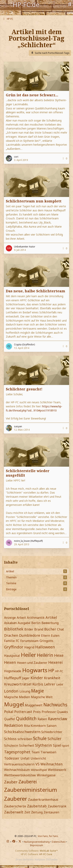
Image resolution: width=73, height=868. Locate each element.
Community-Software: (36, 851)
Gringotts (46, 641)
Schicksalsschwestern (22, 732)
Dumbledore (30, 635)
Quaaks (62, 712)
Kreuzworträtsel (18, 684)
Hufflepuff (13, 678)
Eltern (46, 636)
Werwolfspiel (39, 770)
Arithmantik (36, 618)
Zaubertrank (57, 806)
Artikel (51, 617)
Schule (40, 738)
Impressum (36, 845)
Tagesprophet (17, 752)
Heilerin (45, 655)
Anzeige (10, 618)
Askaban (10, 623)
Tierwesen (48, 752)
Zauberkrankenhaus (43, 800)
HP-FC (59, 671)
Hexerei (55, 662)
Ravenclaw (58, 719)
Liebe (60, 684)
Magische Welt (42, 697)
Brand (39, 629)
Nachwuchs (55, 705)
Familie (9, 641)
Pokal (9, 712)
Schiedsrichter (52, 732)
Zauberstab (37, 806)
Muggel (14, 704)
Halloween (45, 647)
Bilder (29, 629)
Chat (60, 629)
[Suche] (70, 4)
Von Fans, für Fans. (48, 836)
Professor (49, 712)
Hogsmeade (13, 671)
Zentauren (51, 812)
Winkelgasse (46, 775)
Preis (37, 712)
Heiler (28, 655)
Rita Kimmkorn (35, 726)
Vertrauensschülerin (19, 764)
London (11, 691)
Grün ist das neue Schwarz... (32, 95)
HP (51, 670)
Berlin (36, 623)
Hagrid (29, 647)
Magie (37, 691)
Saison (52, 726)
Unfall (25, 758)
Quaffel (10, 719)
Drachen (11, 635)
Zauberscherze (15, 806)
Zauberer (16, 799)
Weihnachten (51, 764)
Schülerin (11, 746)
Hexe (59, 655)
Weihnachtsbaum (17, 770)
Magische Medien (17, 697)
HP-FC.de (26, 5)
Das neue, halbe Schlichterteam (36, 291)
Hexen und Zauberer (32, 663)
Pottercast (23, 712)
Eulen (55, 636)
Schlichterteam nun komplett (34, 201)
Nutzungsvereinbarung (37, 842)
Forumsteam (29, 641)
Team (35, 752)
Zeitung (37, 812)
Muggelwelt (34, 705)
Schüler (55, 739)
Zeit (27, 812)
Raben (42, 719)
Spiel (57, 745)
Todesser (12, 758)
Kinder (37, 678)
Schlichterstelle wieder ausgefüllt (28, 473)
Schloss (10, 739)
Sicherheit (27, 746)
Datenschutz (59, 842)
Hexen (10, 662)
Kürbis (38, 684)
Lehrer (50, 684)
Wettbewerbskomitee (20, 775)
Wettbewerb (57, 770)
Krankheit (52, 678)
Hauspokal (12, 656)
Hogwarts (35, 670)
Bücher (50, 629)
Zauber (11, 782)
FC (18, 641)
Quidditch (26, 718)
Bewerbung (50, 623)
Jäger (26, 678)
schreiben (25, 739)
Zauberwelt (14, 812)
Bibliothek (14, 629)
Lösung (25, 691)
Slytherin (44, 745)
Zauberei (28, 782)
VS (37, 764)
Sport (66, 746)
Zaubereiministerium (31, 790)
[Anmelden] (54, 3)
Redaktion (14, 725)
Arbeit (21, 618)
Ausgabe (24, 623)
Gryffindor (14, 647)
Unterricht (38, 758)
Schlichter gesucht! (24, 389)
